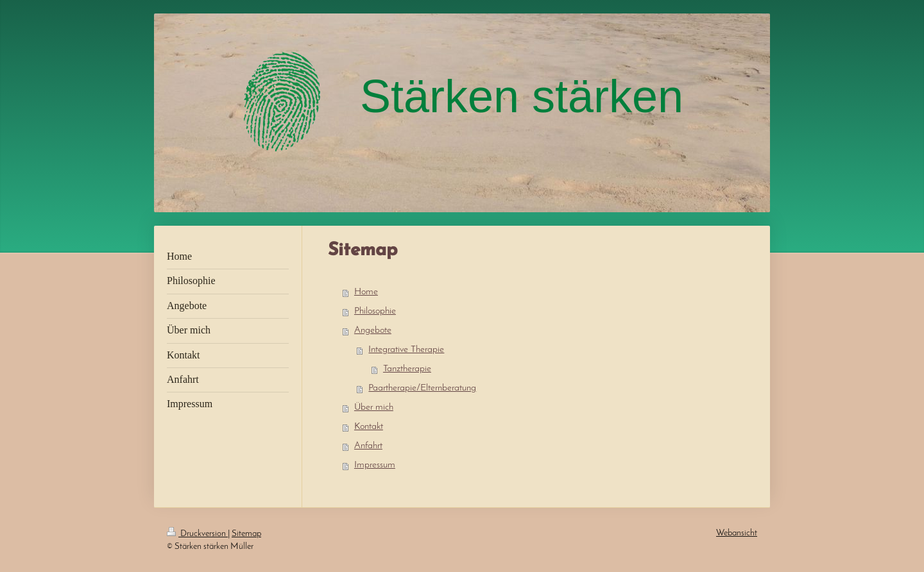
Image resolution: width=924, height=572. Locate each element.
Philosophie (375, 311)
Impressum (375, 465)
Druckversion (197, 534)
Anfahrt (368, 446)
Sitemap (246, 534)
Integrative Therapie (406, 350)
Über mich (374, 408)
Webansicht (737, 533)
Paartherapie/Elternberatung (422, 388)
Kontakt (369, 427)
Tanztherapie (407, 369)
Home (366, 292)
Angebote (373, 331)
